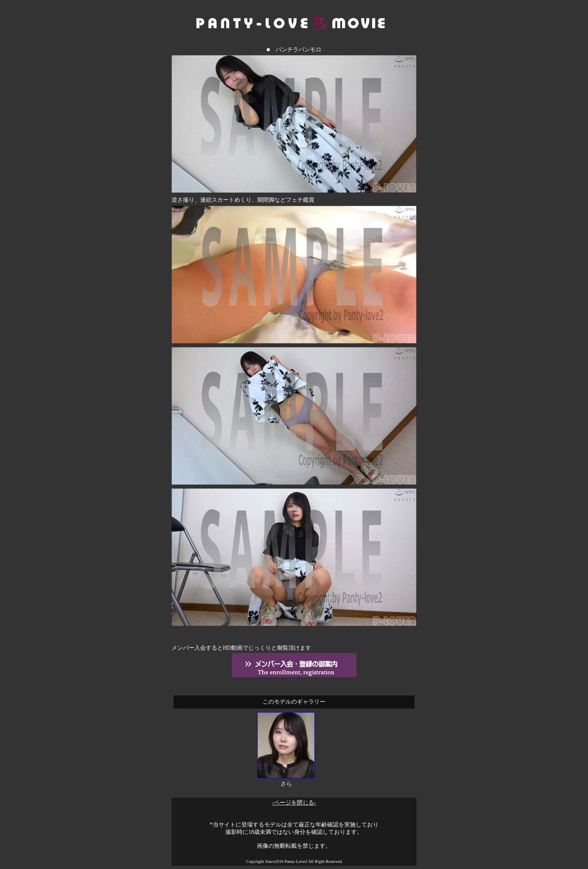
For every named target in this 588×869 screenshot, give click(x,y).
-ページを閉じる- (294, 803)
